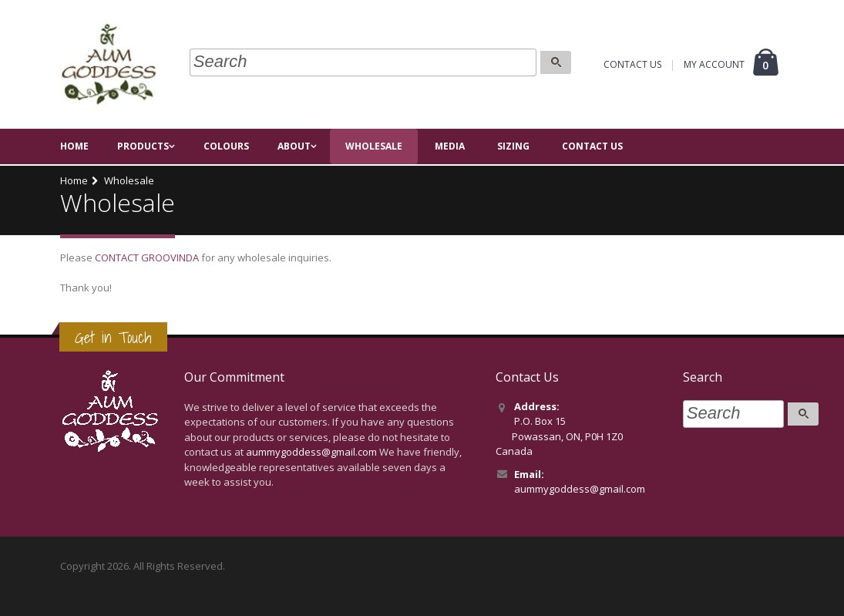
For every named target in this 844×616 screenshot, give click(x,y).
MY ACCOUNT (714, 66)
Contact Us (592, 148)
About (294, 148)
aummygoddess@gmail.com (311, 452)
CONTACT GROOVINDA (147, 258)
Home (74, 148)
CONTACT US (632, 66)
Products (143, 148)
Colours (226, 148)
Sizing (513, 148)
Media (450, 148)
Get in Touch (113, 338)
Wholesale (374, 148)
